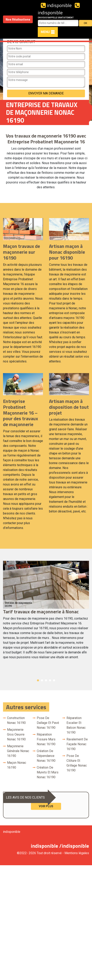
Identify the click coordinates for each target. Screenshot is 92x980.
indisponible (56, 5)
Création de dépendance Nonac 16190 (46, 756)
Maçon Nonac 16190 (17, 765)
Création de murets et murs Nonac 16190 (48, 772)
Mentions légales (77, 853)
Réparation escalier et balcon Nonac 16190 (76, 725)
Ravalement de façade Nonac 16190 (77, 744)
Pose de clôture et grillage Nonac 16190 (77, 763)
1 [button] (38, 680)
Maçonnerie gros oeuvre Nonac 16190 (16, 734)
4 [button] (50, 680)
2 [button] (42, 680)
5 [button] (54, 680)
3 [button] (46, 680)
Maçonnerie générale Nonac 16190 (18, 751)
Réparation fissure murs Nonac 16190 (46, 739)
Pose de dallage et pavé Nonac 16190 (48, 723)
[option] (46, 612)
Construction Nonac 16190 (16, 720)
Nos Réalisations (18, 19)
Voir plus (46, 806)
